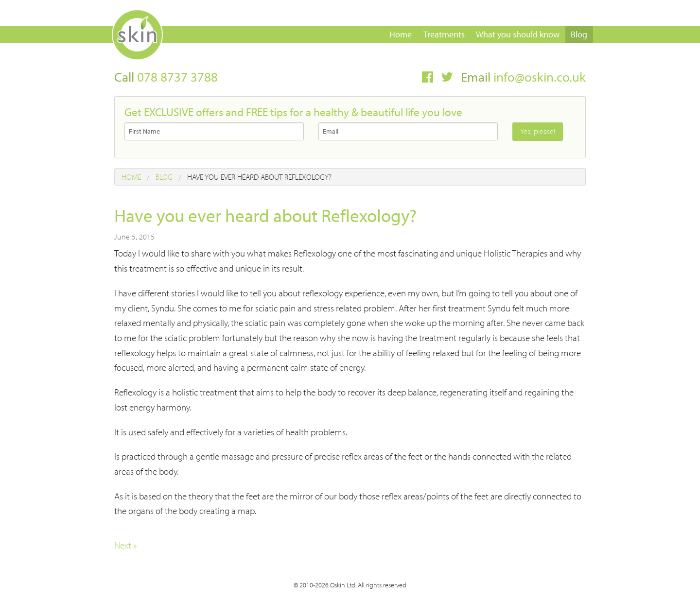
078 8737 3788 (177, 77)
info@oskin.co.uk (540, 77)
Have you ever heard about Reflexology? (259, 177)
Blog (579, 34)
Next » (125, 545)
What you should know (518, 34)
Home (401, 34)
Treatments (444, 34)
